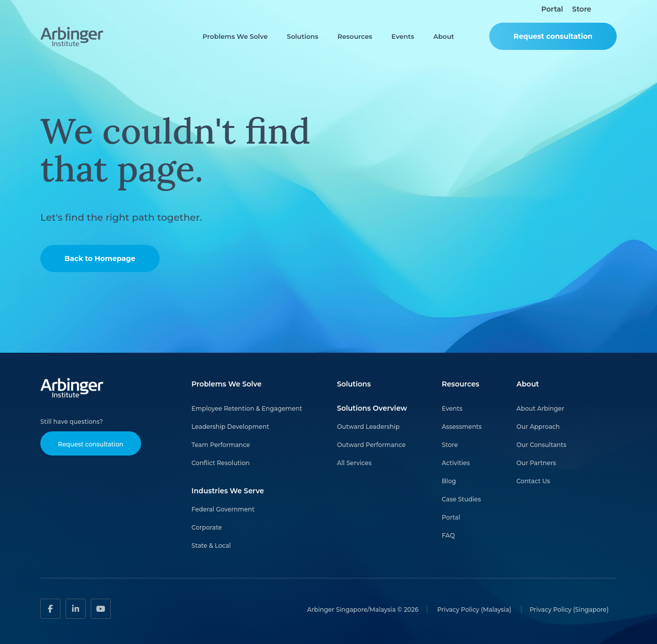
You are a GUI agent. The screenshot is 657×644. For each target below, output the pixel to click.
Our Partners (536, 463)
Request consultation (553, 36)
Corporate (207, 527)
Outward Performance (371, 445)
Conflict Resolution (220, 463)
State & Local (211, 545)
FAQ (448, 535)
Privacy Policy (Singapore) (569, 609)
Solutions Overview (372, 408)
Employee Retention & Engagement (247, 408)
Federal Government (223, 509)
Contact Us (533, 481)
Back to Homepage (100, 259)
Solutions (302, 36)
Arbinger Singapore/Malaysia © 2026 (363, 609)
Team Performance (221, 445)
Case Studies (462, 499)
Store (582, 9)
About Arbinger (540, 408)
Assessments (462, 427)
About (444, 36)
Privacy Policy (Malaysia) (475, 609)
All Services (354, 463)
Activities (456, 463)
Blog (449, 481)
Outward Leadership (369, 427)
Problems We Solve (235, 36)
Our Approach (538, 427)
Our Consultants (541, 445)
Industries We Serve (228, 491)
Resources (355, 36)
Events (403, 36)
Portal (552, 9)
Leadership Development (230, 427)
